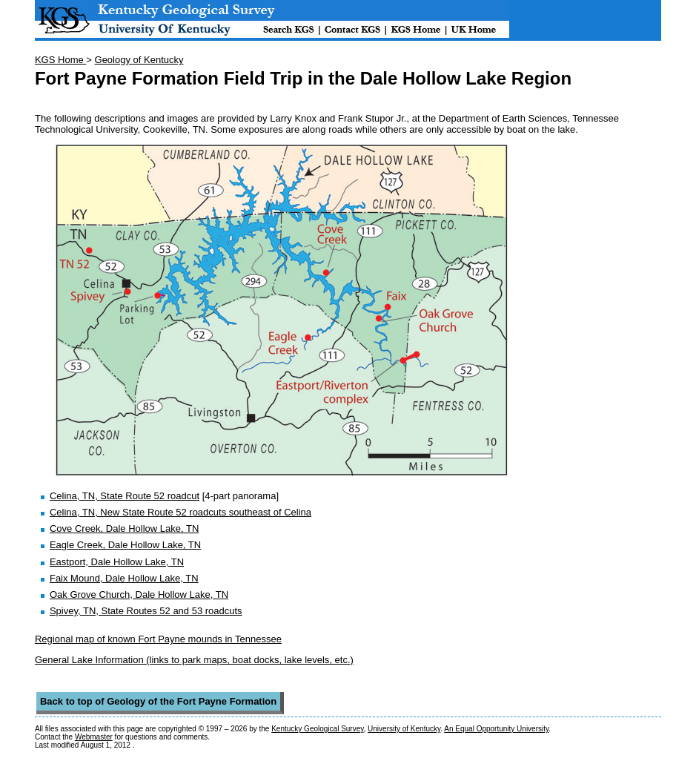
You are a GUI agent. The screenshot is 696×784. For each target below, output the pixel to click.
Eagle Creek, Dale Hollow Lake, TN (125, 545)
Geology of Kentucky (139, 60)
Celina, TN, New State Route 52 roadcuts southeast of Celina (180, 512)
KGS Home (60, 60)
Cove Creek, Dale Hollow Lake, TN (124, 528)
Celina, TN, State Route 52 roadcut (125, 496)
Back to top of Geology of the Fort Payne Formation (158, 701)
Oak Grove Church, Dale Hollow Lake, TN (139, 594)
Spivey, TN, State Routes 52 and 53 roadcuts (146, 611)
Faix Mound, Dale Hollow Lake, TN (124, 578)
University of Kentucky (404, 729)
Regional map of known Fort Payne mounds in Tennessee (158, 639)
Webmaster (94, 737)
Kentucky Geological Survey (317, 729)
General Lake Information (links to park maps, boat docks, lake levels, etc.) (194, 660)
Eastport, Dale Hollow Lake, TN (117, 562)
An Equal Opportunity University (496, 729)
